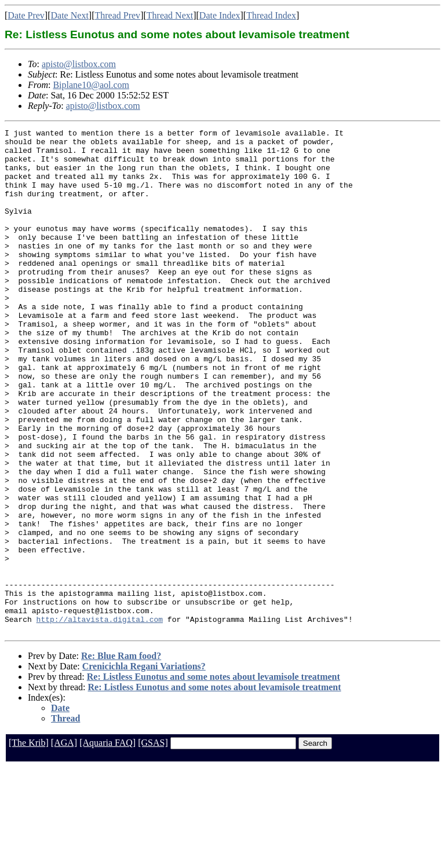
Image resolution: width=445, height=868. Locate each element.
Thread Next (170, 15)
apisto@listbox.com (79, 64)
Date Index (220, 15)
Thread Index (271, 15)
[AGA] (64, 843)
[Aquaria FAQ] (107, 843)
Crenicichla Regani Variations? (144, 767)
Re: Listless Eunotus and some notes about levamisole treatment (214, 777)
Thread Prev (117, 15)
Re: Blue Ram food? (121, 757)
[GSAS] (153, 843)
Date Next (70, 15)
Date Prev (26, 15)
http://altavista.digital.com (100, 718)
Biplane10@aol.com (91, 85)
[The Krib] (29, 843)
